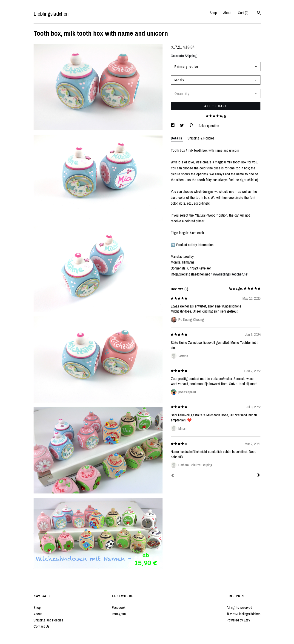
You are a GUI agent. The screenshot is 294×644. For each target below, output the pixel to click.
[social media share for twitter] (182, 126)
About (227, 13)
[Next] (259, 476)
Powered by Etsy (238, 620)
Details (177, 138)
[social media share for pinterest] (192, 126)
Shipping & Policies (201, 138)
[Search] (259, 13)
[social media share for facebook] (173, 126)
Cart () (243, 13)
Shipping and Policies (48, 620)
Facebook (119, 607)
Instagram (119, 614)
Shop (213, 13)
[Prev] (173, 476)
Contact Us (41, 626)
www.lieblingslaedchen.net (231, 274)
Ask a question (209, 126)
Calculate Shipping (184, 56)
